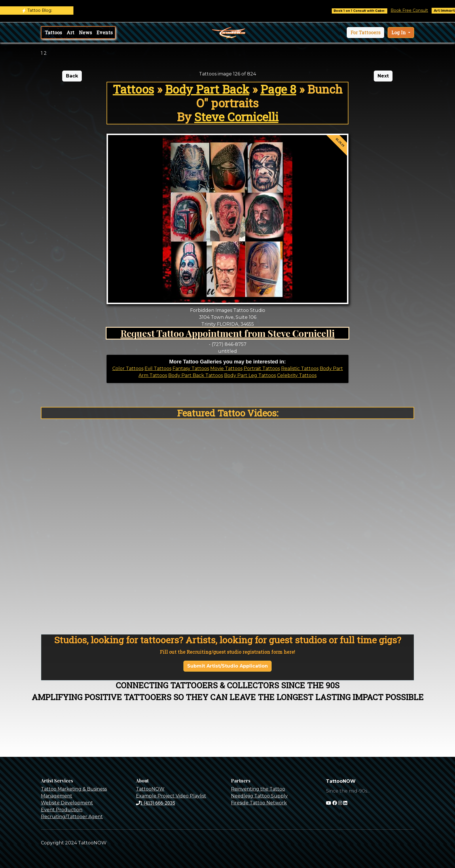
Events (105, 32)
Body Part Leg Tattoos (250, 375)
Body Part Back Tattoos (196, 375)
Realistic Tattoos (300, 368)
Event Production (62, 810)
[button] (365, 33)
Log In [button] (399, 32)
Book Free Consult (414, 10)
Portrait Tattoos (262, 368)
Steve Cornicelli (236, 117)
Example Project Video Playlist (171, 796)
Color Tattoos (128, 368)
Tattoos (53, 32)
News (85, 32)
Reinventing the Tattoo (258, 789)
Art (70, 32)
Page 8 (278, 89)
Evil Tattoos (158, 368)
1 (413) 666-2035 (156, 803)
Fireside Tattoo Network (259, 803)
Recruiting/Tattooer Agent (72, 817)
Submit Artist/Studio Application (227, 666)
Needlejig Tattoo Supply (259, 796)
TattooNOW (150, 789)
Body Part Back (207, 89)
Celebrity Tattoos (297, 375)
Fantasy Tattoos (191, 368)
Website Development (67, 803)
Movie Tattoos (226, 368)
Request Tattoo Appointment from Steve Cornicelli (228, 333)
